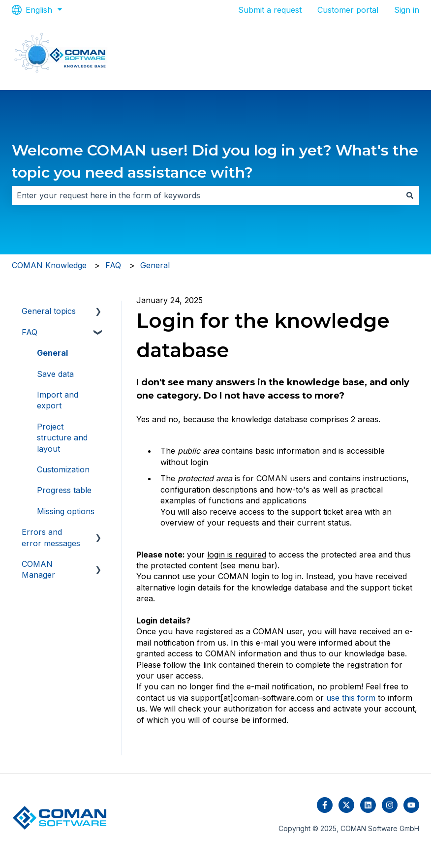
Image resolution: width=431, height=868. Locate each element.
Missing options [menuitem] (66, 511)
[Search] (410, 195)
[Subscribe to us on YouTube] (411, 805)
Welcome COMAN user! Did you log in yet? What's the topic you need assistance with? (215, 161)
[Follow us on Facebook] (325, 805)
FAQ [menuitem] (30, 332)
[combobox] (206, 195)
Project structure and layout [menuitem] (62, 438)
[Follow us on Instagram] (390, 805)
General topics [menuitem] (49, 311)
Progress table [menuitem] (64, 490)
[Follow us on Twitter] (346, 805)
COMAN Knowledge (49, 265)
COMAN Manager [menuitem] (38, 569)
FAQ (113, 265)
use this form (351, 698)
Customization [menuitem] (63, 469)
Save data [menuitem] (55, 374)
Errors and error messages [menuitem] (51, 537)
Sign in (407, 10)
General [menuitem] (52, 353)
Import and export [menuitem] (58, 400)
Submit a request (270, 10)
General (155, 265)
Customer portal (348, 10)
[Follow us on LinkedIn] (368, 805)
